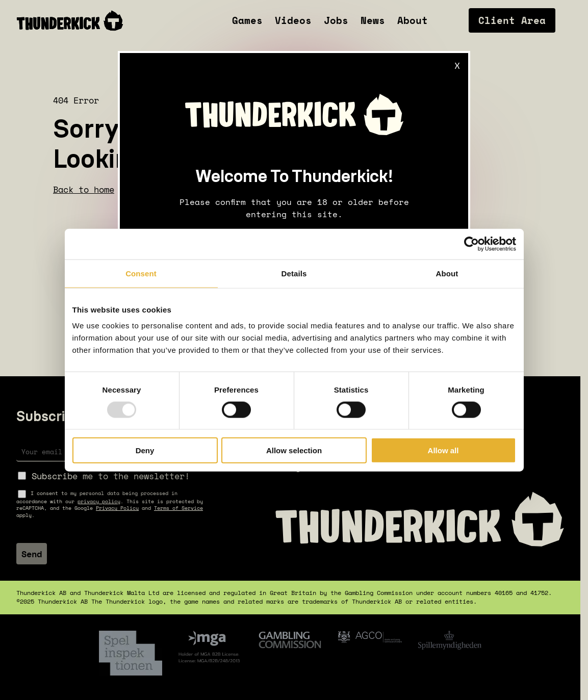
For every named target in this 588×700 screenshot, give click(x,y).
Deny (145, 450)
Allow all (443, 450)
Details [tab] (294, 273)
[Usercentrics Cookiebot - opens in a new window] (471, 244)
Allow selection (294, 450)
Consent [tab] (141, 273)
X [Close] (457, 65)
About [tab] (447, 273)
